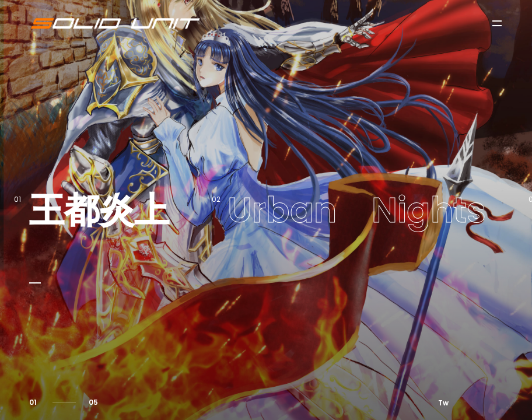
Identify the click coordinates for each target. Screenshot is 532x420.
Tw (443, 403)
